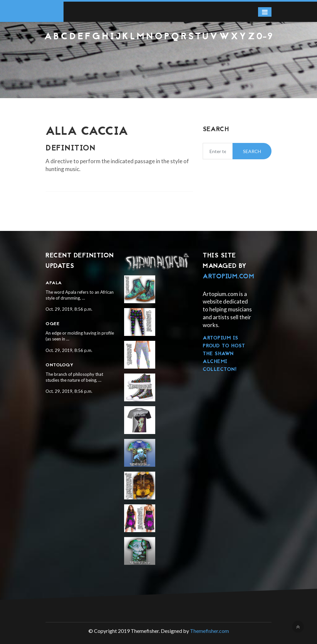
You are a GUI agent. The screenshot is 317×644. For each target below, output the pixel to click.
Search (252, 151)
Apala (54, 283)
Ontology (59, 365)
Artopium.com (228, 277)
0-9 (265, 37)
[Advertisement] (158, 60)
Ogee (52, 324)
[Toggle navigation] (265, 12)
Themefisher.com (209, 631)
